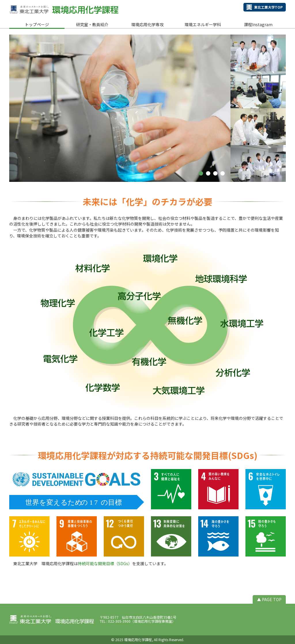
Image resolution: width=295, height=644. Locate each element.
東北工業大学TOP (268, 7)
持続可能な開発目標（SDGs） (105, 563)
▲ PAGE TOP (269, 599)
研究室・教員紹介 (92, 24)
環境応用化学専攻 (147, 24)
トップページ (37, 24)
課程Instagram (258, 24)
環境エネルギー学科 (203, 24)
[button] (201, 173)
